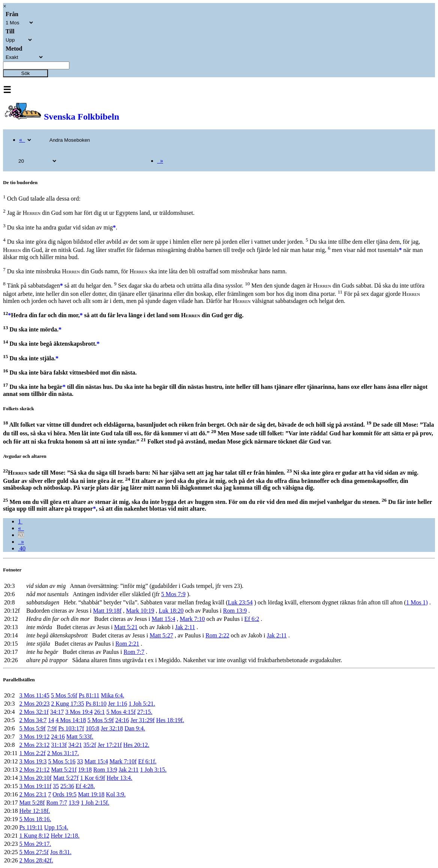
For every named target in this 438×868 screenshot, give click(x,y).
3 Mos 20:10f (35, 778)
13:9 (74, 803)
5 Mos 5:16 (62, 761)
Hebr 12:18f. (34, 811)
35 (56, 786)
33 (80, 761)
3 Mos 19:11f (35, 786)
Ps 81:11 (89, 695)
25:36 (67, 786)
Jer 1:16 (118, 704)
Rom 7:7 (134, 652)
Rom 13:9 (235, 611)
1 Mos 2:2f (32, 753)
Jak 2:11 (185, 627)
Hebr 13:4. (119, 778)
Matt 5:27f (66, 778)
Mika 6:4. (112, 695)
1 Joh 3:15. (154, 770)
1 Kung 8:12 (34, 836)
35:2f (90, 745)
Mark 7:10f (123, 761)
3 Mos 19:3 (33, 761)
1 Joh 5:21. (142, 704)
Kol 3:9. (116, 794)
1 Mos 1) (417, 602)
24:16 (122, 720)
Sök (26, 73)
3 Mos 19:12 (34, 737)
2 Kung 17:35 (67, 704)
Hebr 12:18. (65, 836)
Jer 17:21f (109, 745)
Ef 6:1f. (147, 761)
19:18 (85, 770)
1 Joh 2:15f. (95, 803)
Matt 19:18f (107, 611)
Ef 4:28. (85, 786)
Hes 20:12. (136, 745)
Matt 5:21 (126, 627)
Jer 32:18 (112, 728)
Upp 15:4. (56, 827)
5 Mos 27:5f (34, 852)
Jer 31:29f (142, 720)
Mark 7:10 (192, 619)
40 (22, 548)
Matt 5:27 (161, 635)
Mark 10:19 (140, 611)
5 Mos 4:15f (121, 712)
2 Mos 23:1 (33, 794)
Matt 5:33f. (80, 737)
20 (21, 535)
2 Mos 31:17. (63, 753)
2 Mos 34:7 (33, 720)
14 (51, 720)
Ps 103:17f (71, 728)
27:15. (145, 712)
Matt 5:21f (64, 770)
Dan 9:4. (135, 728)
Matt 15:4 (164, 619)
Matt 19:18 (91, 794)
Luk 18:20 (171, 611)
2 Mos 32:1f (34, 712)
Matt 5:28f (32, 803)
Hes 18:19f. (170, 720)
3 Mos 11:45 (34, 695)
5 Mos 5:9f (100, 720)
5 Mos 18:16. (35, 819)
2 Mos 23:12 (34, 745)
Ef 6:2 (252, 619)
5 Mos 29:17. (35, 844)
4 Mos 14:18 (71, 720)
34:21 (75, 745)
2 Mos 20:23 (34, 704)
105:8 (92, 728)
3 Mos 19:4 (79, 712)
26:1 (99, 712)
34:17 (57, 712)
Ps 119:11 (31, 827)
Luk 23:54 (240, 602)
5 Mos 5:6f (64, 695)
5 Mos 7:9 (173, 594)
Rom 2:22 (217, 635)
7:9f (52, 728)
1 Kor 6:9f (93, 778)
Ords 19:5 (64, 794)
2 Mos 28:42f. (36, 860)
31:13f (59, 745)
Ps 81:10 (96, 704)
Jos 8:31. (61, 852)
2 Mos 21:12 (34, 770)
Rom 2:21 (127, 644)
